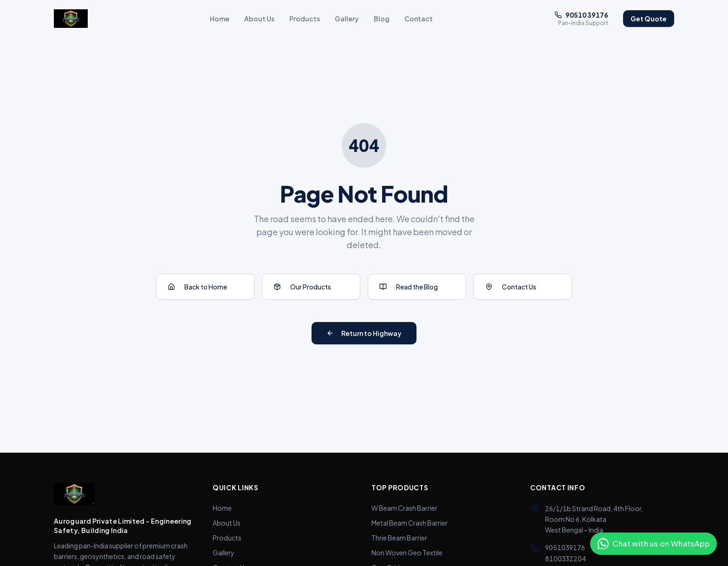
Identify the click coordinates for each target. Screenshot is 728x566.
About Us (259, 19)
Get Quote (649, 19)
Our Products (302, 287)
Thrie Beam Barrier (399, 538)
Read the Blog (409, 287)
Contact (419, 19)
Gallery (347, 19)
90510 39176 (581, 15)
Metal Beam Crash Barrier (409, 523)
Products (305, 19)
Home (220, 19)
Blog (382, 19)
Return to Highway (364, 333)
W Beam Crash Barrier (404, 508)
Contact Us (511, 287)
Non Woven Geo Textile (407, 553)
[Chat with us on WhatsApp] (653, 544)
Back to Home (197, 287)
